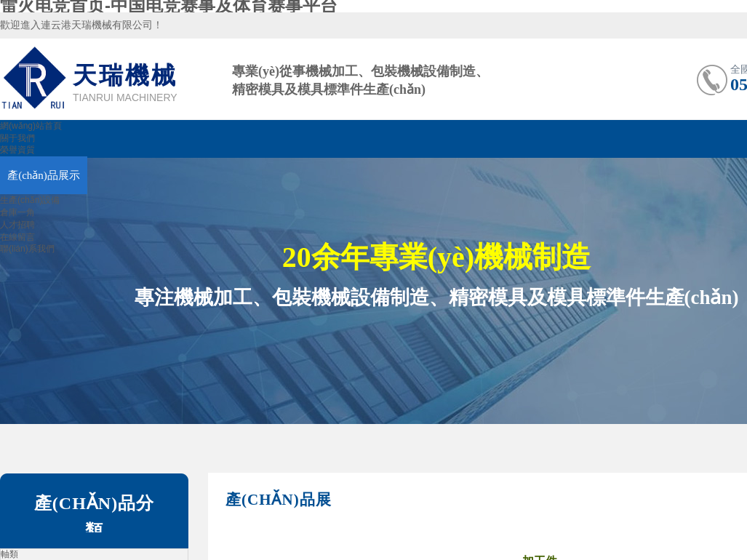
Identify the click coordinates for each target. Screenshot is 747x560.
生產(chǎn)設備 (30, 200)
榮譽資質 (17, 150)
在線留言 (17, 237)
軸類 (9, 554)
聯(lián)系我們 (27, 249)
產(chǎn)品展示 (44, 175)
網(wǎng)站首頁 (31, 126)
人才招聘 (17, 225)
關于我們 (17, 138)
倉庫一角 (17, 212)
